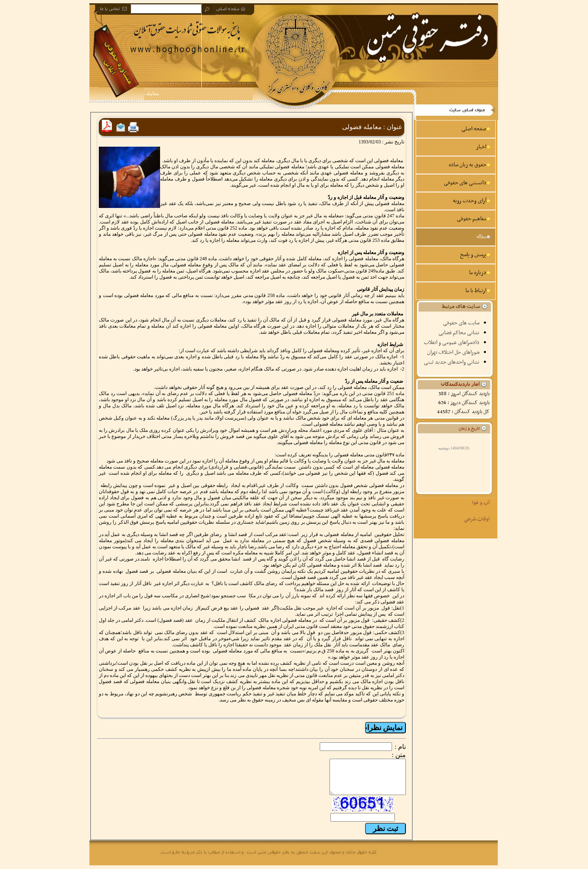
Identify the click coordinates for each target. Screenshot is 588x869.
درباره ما (480, 273)
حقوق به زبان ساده (470, 165)
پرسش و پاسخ (475, 255)
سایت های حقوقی (461, 323)
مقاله (483, 237)
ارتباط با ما (478, 291)
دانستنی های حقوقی (467, 183)
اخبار (483, 147)
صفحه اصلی (476, 129)
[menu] (456, 210)
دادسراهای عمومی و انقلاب (452, 343)
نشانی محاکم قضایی (459, 333)
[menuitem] (456, 129)
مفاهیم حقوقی (474, 219)
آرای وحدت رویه (472, 201)
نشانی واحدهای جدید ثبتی (452, 362)
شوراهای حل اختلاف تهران (453, 352)
